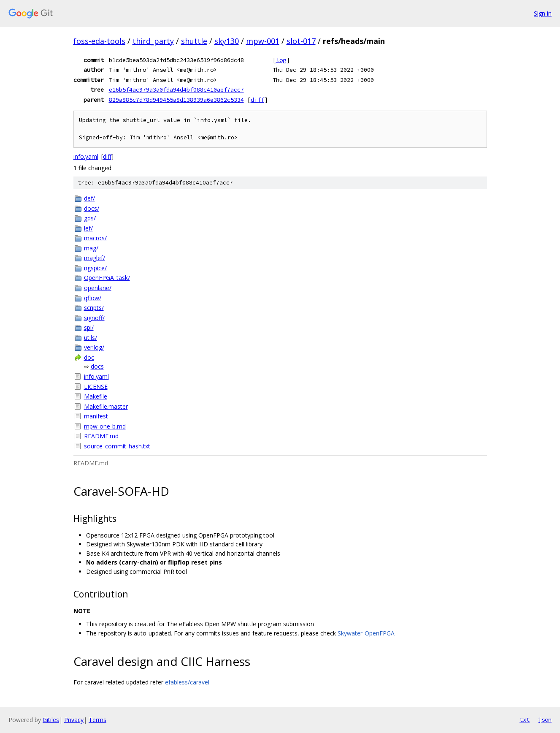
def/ (89, 198)
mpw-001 (263, 41)
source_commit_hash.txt (117, 446)
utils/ (91, 338)
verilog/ (94, 347)
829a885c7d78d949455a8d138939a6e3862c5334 (176, 100)
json (545, 719)
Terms (97, 720)
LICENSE (96, 387)
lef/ (88, 228)
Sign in (543, 13)
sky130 (227, 41)
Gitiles (51, 720)
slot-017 (301, 41)
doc (89, 357)
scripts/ (94, 308)
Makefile (96, 396)
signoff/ (94, 318)
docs (97, 366)
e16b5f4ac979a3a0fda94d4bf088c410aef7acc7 (176, 90)
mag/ (91, 248)
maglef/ (95, 258)
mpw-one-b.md (105, 426)
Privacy (74, 720)
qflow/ (93, 298)
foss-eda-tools (99, 41)
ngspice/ (95, 268)
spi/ (89, 327)
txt (525, 719)
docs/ (92, 208)
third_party (153, 41)
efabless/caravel (187, 682)
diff (257, 100)
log (281, 60)
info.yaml (86, 156)
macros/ (95, 238)
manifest (96, 416)
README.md (101, 436)
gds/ (90, 218)
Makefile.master (106, 406)
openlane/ (98, 288)
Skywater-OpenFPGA (366, 633)
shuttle (194, 41)
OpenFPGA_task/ (107, 278)
